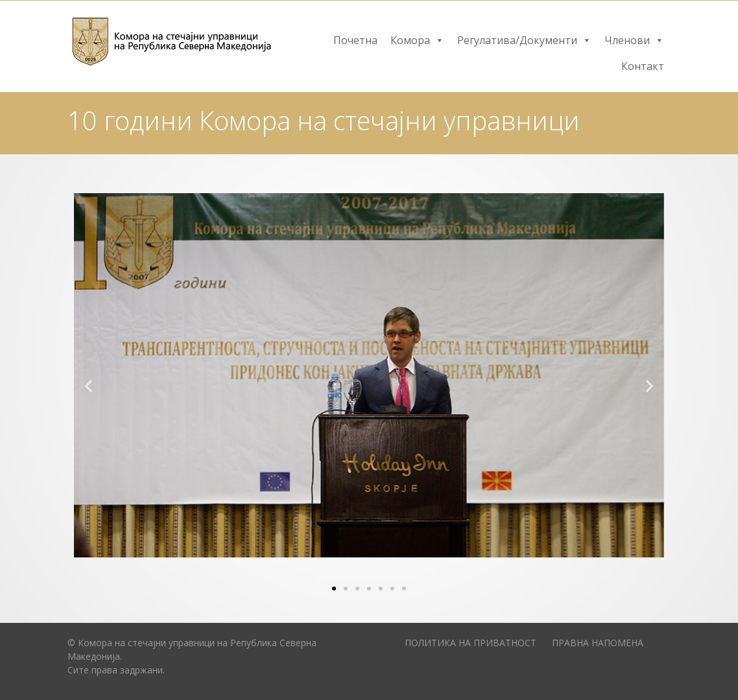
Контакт (643, 66)
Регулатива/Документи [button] (524, 40)
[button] (89, 385)
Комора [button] (417, 40)
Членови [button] (634, 40)
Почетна (355, 40)
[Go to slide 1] (334, 589)
